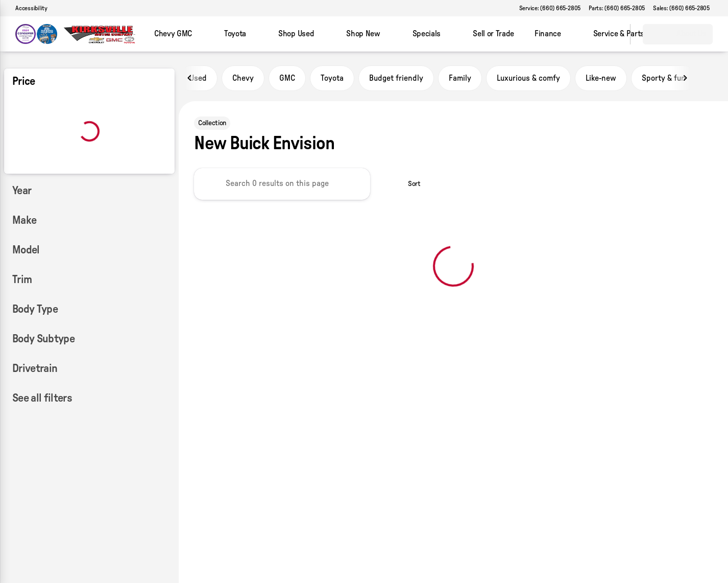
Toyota (332, 78)
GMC (287, 78)
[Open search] (610, 34)
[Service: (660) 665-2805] (550, 8)
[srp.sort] (409, 184)
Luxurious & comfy (528, 78)
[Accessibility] (27, 8)
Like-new (601, 78)
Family (460, 78)
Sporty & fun (664, 78)
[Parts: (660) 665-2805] (617, 8)
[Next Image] (685, 78)
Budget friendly (396, 78)
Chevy (243, 78)
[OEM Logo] (36, 34)
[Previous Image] (190, 78)
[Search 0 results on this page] (282, 184)
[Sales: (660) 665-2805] (681, 8)
